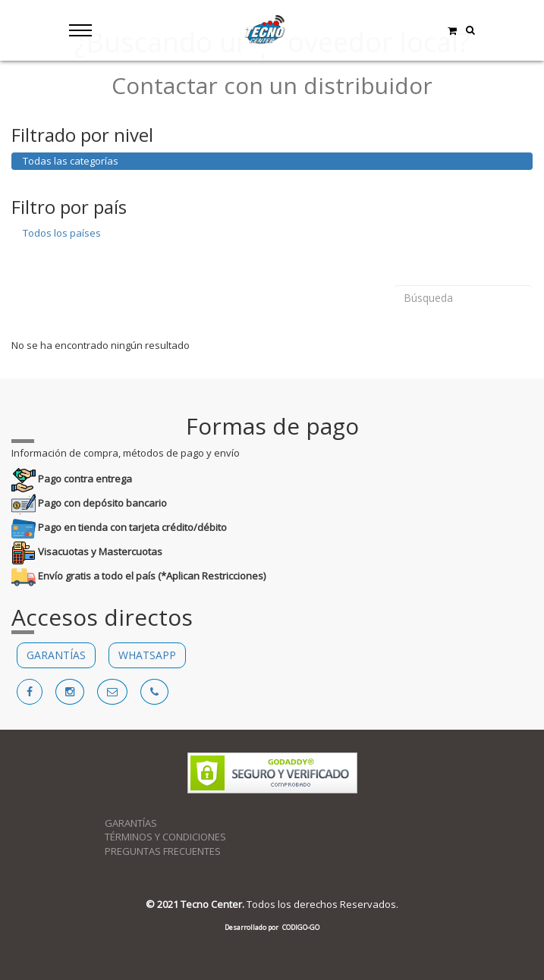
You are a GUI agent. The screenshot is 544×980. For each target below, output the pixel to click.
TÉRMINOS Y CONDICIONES (165, 837)
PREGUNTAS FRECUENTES (163, 851)
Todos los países (62, 233)
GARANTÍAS (56, 655)
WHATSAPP (147, 655)
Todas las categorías (71, 161)
